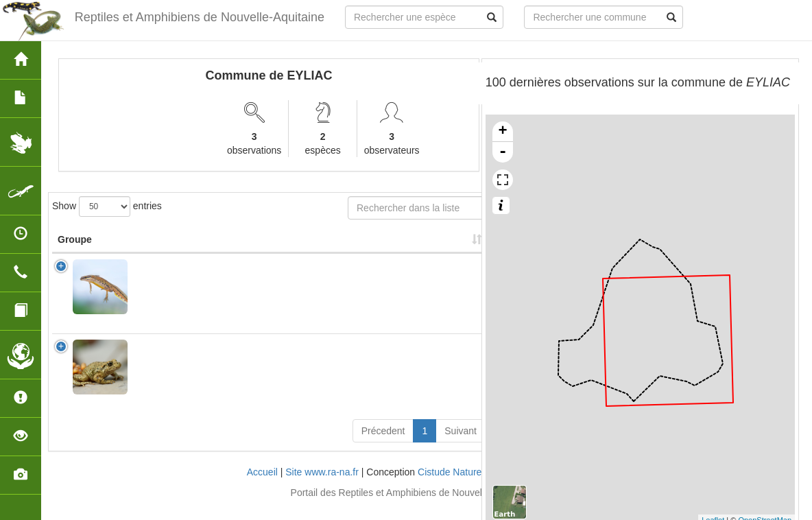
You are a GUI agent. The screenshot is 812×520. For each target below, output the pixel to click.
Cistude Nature (450, 486)
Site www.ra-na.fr (322, 486)
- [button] (503, 152)
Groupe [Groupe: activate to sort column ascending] (75, 253)
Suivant (461, 445)
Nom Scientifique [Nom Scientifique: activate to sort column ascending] (178, 253)
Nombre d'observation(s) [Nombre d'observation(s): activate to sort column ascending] (304, 246)
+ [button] (503, 132)
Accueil (262, 486)
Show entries (107, 206)
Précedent (383, 445)
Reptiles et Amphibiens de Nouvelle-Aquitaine (200, 17)
